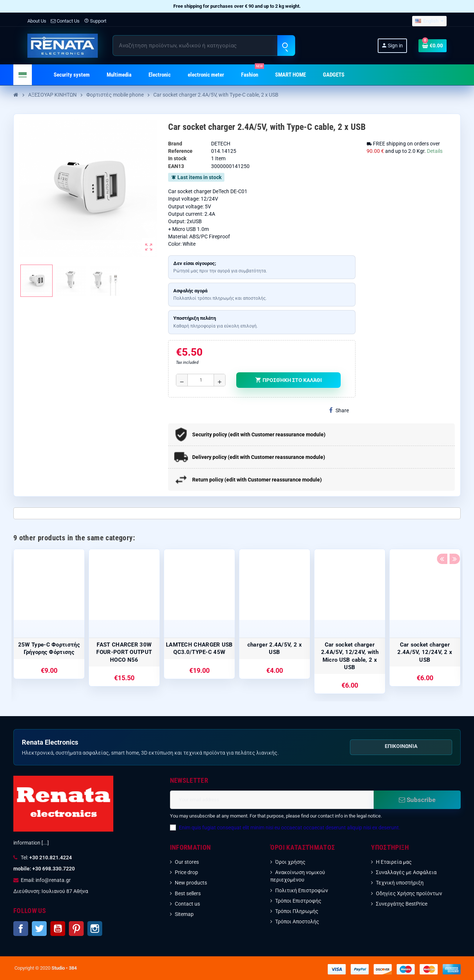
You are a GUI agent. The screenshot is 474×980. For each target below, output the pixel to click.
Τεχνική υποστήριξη (400, 883)
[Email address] (272, 800)
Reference (180, 151)
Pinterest (76, 929)
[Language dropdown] (429, 21)
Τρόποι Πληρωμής (297, 911)
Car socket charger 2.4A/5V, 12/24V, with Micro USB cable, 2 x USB (350, 656)
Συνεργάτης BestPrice (402, 904)
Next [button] (453, 536)
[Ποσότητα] (201, 380)
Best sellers (188, 893)
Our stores (187, 862)
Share (339, 410)
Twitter (39, 929)
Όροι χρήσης (290, 862)
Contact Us (65, 21)
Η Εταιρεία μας (394, 862)
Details (435, 151)
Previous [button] (442, 536)
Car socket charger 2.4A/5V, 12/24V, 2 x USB (425, 652)
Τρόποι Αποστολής (297, 922)
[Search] (204, 46)
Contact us (187, 904)
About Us (37, 21)
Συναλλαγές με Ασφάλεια (406, 872)
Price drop (186, 872)
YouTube (58, 929)
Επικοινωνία (401, 746)
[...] (45, 843)
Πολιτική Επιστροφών (302, 890)
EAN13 (176, 166)
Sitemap (184, 914)
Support (95, 21)
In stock (177, 158)
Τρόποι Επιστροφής (298, 901)
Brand (175, 144)
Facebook (21, 929)
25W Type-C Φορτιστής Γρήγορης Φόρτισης (49, 648)
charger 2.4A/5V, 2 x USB (275, 648)
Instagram (95, 929)
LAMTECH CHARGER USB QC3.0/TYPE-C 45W (199, 648)
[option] (49, 614)
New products (191, 883)
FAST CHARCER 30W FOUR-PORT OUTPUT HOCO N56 (124, 652)
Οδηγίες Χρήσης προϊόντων (409, 893)
